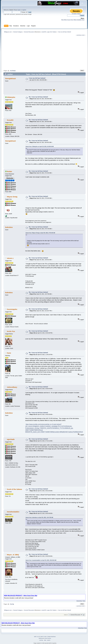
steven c (10, 258)
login (19, 10)
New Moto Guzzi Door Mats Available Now (73, 20)
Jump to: (66, 615)
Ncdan (54, 32)
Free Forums (48, 638)
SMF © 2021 (44, 637)
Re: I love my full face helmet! (38, 97)
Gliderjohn (11, 97)
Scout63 (10, 120)
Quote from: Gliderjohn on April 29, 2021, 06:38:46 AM (40, 146)
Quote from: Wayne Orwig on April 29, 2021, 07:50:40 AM (40, 233)
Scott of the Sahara (14, 489)
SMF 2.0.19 (37, 637)
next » (84, 35)
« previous (79, 35)
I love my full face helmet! (37, 78)
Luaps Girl (49, 32)
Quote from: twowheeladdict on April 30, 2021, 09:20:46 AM (41, 560)
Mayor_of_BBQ (13, 555)
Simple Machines (52, 637)
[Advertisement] (44, 52)
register (24, 10)
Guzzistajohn (12, 309)
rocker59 (44, 32)
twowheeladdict (13, 512)
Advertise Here (81, 601)
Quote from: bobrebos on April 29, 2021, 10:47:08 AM (39, 517)
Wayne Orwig (12, 197)
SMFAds (41, 638)
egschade (11, 439)
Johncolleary (12, 387)
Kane (9, 353)
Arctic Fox (11, 331)
